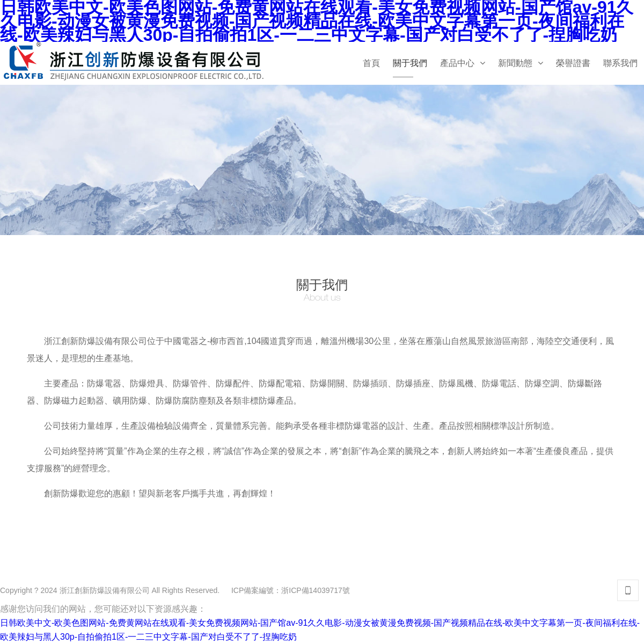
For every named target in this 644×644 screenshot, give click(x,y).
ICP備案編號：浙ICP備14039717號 (291, 590)
